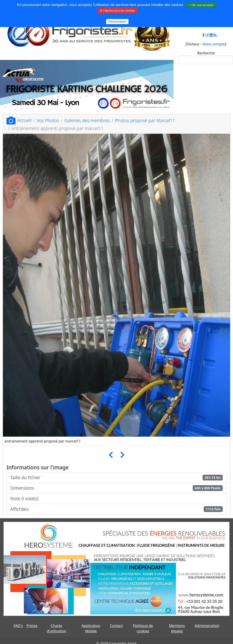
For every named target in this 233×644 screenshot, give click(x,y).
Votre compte (214, 44)
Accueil (19, 120)
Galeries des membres (87, 120)
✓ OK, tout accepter (201, 5)
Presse (32, 626)
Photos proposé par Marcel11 (145, 120)
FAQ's (18, 626)
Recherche (206, 53)
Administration (207, 626)
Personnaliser (117, 22)
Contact (116, 626)
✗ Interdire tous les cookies (117, 11)
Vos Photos (48, 120)
